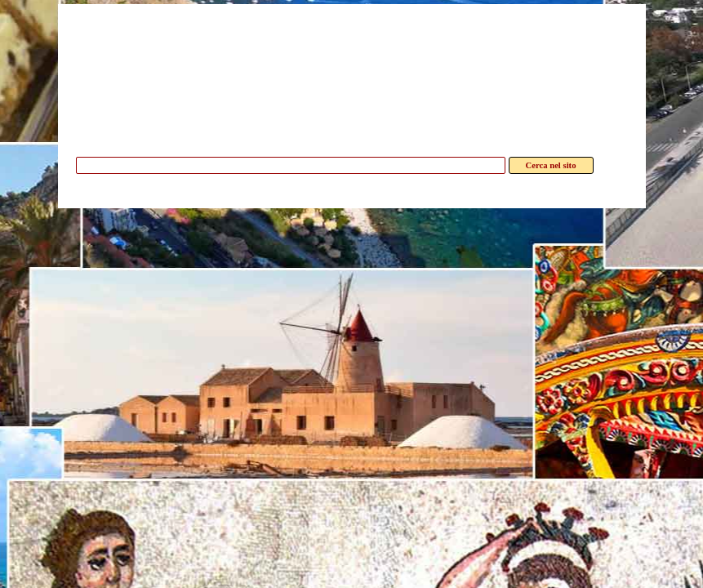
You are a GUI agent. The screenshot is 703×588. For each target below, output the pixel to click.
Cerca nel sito (551, 165)
